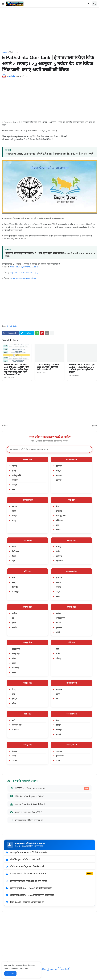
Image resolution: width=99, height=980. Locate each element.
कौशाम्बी (59, 475)
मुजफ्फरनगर (60, 756)
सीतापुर (14, 485)
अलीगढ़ (14, 613)
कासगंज (14, 627)
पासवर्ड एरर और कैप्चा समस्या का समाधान (49, 874)
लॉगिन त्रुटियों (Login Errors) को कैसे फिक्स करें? (29, 888)
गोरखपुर (58, 547)
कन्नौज (14, 672)
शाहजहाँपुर (15, 592)
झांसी (57, 649)
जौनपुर (14, 520)
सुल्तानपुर (59, 627)
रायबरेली (15, 480)
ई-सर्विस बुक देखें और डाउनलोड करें (23, 860)
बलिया (58, 694)
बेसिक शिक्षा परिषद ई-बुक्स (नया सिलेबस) (27, 796)
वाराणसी (15, 506)
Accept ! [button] (10, 974)
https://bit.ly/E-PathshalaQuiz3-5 (24, 273)
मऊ (57, 699)
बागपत (58, 530)
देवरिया (58, 551)
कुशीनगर (59, 556)
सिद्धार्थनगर (16, 730)
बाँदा (13, 694)
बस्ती (13, 720)
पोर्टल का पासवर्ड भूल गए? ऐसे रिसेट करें (25, 867)
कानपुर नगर (16, 649)
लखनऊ (14, 466)
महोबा (14, 703)
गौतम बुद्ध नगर (61, 516)
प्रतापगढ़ (59, 480)
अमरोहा (58, 582)
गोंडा (57, 720)
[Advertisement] (49, 29)
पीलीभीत (15, 587)
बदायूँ (13, 582)
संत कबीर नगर (17, 725)
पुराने (94, 426)
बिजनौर (58, 587)
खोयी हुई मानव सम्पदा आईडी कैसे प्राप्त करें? (26, 853)
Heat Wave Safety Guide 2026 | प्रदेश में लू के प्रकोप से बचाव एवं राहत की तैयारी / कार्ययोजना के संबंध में (49, 154)
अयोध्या (58, 613)
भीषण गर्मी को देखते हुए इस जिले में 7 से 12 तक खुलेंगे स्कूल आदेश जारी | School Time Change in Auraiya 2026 (50, 254)
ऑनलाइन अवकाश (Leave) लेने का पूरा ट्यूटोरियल (30, 895)
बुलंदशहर (59, 511)
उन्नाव (14, 489)
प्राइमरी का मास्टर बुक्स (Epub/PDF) (26, 812)
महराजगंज (59, 561)
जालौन (58, 654)
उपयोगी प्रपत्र (54, 969)
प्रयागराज (59, 466)
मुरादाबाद (59, 578)
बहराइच (58, 725)
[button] (3, 4)
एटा (13, 618)
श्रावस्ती (58, 734)
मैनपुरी (14, 556)
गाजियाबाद (59, 520)
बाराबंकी (59, 623)
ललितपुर (59, 658)
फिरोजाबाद (15, 551)
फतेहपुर (58, 471)
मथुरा (13, 561)
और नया (6, 426)
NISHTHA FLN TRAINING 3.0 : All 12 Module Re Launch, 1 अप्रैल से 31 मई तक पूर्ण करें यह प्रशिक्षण (82, 368)
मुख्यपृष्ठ (5, 52)
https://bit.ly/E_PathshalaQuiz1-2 (24, 267)
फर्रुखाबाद (15, 668)
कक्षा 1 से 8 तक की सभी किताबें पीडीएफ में (27, 804)
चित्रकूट (14, 689)
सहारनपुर (59, 751)
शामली (58, 761)
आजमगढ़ (59, 689)
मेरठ (57, 506)
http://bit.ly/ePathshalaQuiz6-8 (23, 278)
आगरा (14, 547)
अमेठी (58, 632)
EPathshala (14, 52)
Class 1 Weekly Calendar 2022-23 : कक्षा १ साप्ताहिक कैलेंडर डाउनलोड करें (48, 367)
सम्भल (58, 596)
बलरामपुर (59, 730)
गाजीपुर (14, 516)
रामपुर (58, 592)
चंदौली (14, 511)
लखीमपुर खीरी (17, 475)
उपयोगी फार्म (65, 969)
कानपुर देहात (16, 654)
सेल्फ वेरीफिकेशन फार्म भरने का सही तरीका (26, 881)
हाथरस (14, 623)
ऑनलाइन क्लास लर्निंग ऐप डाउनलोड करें (26, 820)
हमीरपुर (14, 699)
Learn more (24, 968)
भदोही (14, 756)
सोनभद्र (14, 761)
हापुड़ (57, 525)
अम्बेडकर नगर (60, 618)
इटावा (14, 663)
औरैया (14, 658)
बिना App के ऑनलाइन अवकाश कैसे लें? (25, 902)
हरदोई (14, 471)
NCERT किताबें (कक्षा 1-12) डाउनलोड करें (49, 788)
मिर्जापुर (14, 751)
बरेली (13, 578)
